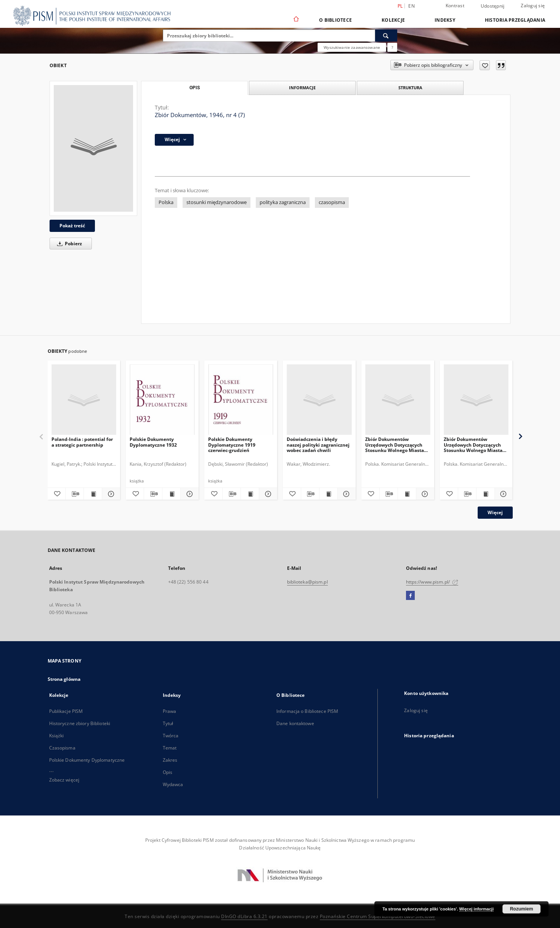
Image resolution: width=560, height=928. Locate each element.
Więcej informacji (477, 909)
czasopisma (332, 202)
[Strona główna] (296, 20)
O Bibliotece (335, 20)
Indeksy (445, 20)
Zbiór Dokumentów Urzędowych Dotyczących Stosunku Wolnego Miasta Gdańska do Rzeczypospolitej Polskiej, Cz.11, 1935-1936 (395, 445)
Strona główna (64, 679)
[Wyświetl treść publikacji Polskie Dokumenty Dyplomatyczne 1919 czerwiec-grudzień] (250, 494)
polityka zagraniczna (283, 202)
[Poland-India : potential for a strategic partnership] (84, 400)
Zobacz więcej (64, 780)
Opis (168, 772)
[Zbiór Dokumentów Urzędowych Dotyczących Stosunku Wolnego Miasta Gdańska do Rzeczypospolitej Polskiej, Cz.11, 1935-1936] (398, 400)
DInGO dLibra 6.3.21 (244, 916)
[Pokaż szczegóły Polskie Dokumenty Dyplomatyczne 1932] (189, 494)
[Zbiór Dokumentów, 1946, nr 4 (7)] (93, 148)
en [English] (412, 6)
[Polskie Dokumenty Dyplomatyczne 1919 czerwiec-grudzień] (241, 400)
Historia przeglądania (515, 20)
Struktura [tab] (410, 88)
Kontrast (455, 6)
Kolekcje (393, 20)
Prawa (170, 711)
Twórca (171, 736)
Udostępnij (493, 6)
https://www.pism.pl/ (432, 582)
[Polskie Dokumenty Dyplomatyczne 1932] (162, 400)
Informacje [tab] (302, 88)
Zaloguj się (533, 6)
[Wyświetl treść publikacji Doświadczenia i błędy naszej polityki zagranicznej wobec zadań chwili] (328, 494)
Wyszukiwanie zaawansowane (352, 47)
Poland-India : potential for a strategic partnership (82, 442)
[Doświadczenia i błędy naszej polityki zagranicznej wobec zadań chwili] (319, 400)
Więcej (495, 512)
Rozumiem (522, 909)
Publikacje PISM (66, 711)
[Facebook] (410, 596)
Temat (170, 748)
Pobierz (68, 244)
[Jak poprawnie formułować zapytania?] (392, 47)
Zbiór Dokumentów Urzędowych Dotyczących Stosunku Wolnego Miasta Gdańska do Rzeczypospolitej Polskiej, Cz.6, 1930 (473, 445)
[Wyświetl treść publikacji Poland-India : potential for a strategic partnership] (93, 494)
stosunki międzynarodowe (217, 202)
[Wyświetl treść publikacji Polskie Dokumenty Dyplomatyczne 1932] (171, 494)
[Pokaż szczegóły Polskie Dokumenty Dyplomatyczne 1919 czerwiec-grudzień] (267, 494)
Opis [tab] (195, 88)
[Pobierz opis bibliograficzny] (75, 494)
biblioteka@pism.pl (307, 582)
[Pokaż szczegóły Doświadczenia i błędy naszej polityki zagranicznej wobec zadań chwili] (346, 494)
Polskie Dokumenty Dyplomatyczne (87, 760)
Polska (166, 202)
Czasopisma (62, 748)
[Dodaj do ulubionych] (485, 65)
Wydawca (173, 784)
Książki (57, 736)
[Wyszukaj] (386, 35)
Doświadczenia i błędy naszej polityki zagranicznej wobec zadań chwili (318, 445)
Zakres (170, 760)
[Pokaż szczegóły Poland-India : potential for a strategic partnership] (110, 494)
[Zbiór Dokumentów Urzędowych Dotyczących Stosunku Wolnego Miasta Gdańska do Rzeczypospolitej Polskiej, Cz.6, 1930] (476, 400)
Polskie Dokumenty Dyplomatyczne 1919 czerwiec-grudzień (232, 445)
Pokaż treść (72, 226)
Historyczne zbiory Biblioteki (80, 723)
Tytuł (168, 723)
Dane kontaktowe (295, 723)
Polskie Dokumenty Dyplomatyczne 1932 (153, 442)
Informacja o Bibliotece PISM (307, 711)
